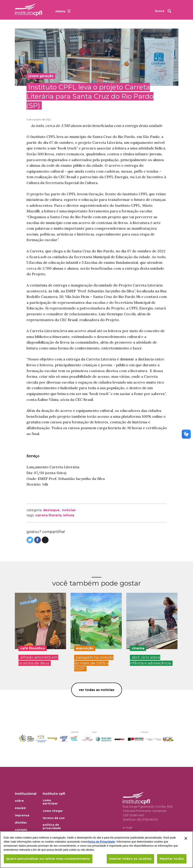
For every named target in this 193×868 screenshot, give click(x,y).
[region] (96, 850)
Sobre (19, 801)
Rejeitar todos (172, 859)
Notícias (69, 510)
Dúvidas (21, 823)
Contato (21, 830)
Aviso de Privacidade (102, 842)
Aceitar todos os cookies (130, 859)
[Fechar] (186, 838)
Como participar (50, 802)
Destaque (51, 510)
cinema (138, 648)
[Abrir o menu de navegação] (63, 11)
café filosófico (33, 648)
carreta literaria (48, 515)
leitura (69, 515)
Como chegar (53, 811)
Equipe (20, 808)
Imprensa (22, 815)
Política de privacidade (52, 826)
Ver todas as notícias (97, 690)
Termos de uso (54, 818)
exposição (85, 648)
